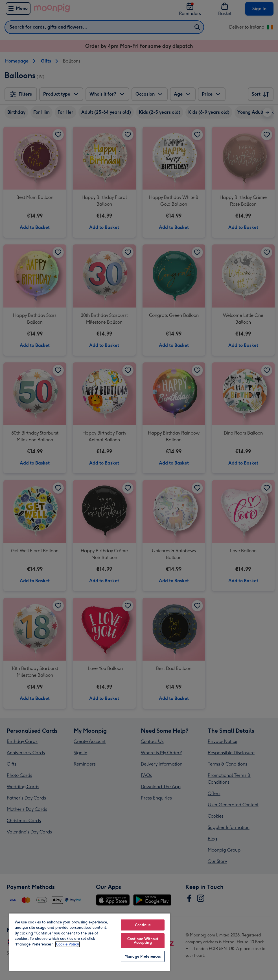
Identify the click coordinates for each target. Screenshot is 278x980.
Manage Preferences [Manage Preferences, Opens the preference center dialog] (143, 956)
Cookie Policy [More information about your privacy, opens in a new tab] (67, 944)
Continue (143, 925)
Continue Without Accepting (143, 941)
